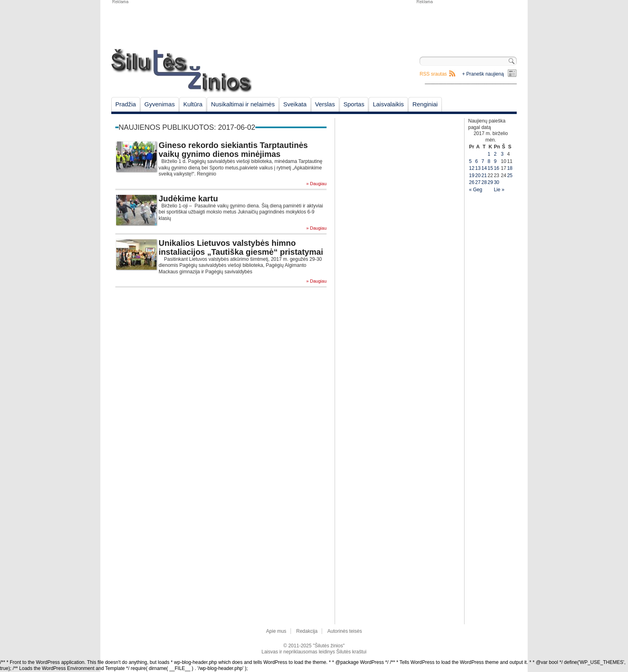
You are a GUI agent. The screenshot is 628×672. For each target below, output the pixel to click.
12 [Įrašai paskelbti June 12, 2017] (472, 168)
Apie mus (276, 631)
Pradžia (126, 104)
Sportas (354, 104)
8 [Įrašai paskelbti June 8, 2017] (489, 161)
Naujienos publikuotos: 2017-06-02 (187, 127)
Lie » (499, 190)
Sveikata (295, 104)
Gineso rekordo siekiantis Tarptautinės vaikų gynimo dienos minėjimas (233, 150)
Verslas (325, 104)
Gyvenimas (160, 104)
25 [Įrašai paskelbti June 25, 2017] (510, 175)
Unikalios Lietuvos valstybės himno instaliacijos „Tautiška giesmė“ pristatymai (241, 247)
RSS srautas (433, 74)
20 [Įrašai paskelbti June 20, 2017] (478, 175)
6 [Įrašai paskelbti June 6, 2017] (476, 161)
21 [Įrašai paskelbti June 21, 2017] (484, 175)
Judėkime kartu (188, 199)
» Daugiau (316, 184)
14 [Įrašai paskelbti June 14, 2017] (484, 168)
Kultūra (193, 104)
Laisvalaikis (388, 104)
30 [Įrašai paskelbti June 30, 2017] (496, 182)
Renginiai (425, 104)
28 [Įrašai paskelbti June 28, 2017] (484, 182)
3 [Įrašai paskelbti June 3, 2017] (502, 154)
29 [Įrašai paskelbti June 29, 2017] (490, 182)
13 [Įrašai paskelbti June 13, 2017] (478, 168)
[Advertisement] (466, 24)
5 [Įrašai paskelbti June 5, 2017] (470, 161)
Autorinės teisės (345, 631)
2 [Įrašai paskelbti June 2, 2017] (495, 154)
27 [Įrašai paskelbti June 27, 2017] (478, 182)
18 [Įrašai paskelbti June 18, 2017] (510, 168)
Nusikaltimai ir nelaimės (243, 104)
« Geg (476, 190)
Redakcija (307, 631)
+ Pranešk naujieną (483, 74)
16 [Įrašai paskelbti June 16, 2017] (496, 168)
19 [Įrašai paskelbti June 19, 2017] (472, 175)
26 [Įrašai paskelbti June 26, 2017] (472, 182)
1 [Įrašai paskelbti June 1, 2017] (489, 154)
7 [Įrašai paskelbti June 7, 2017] (483, 161)
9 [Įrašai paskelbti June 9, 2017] (495, 161)
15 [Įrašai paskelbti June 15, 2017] (490, 168)
